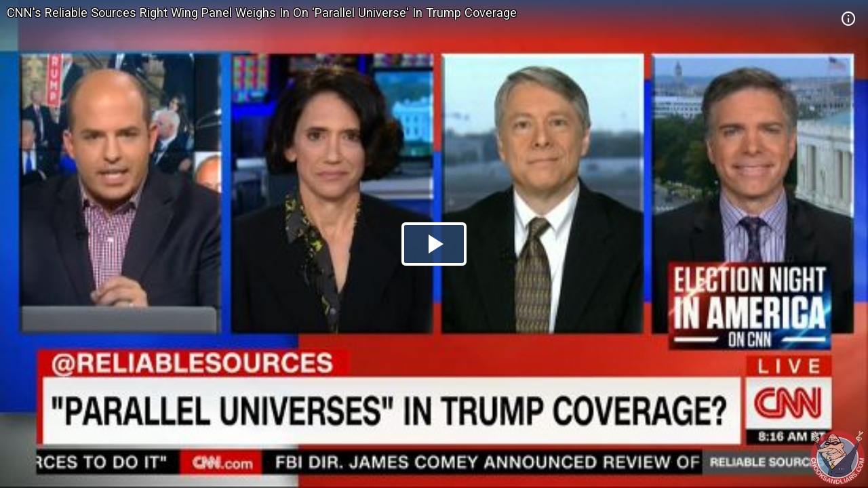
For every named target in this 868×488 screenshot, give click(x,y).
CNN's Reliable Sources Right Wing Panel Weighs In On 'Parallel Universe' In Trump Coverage (262, 13)
